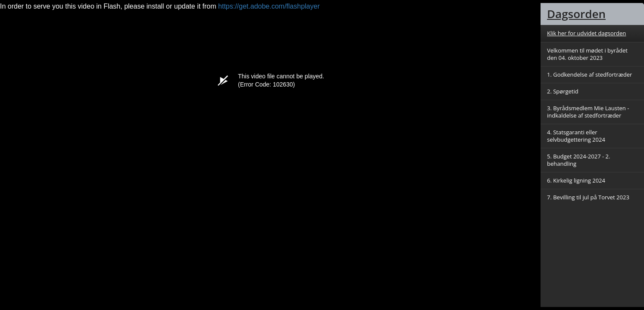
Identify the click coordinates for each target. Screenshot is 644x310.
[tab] (592, 14)
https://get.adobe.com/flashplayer (269, 6)
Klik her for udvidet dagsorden (586, 33)
